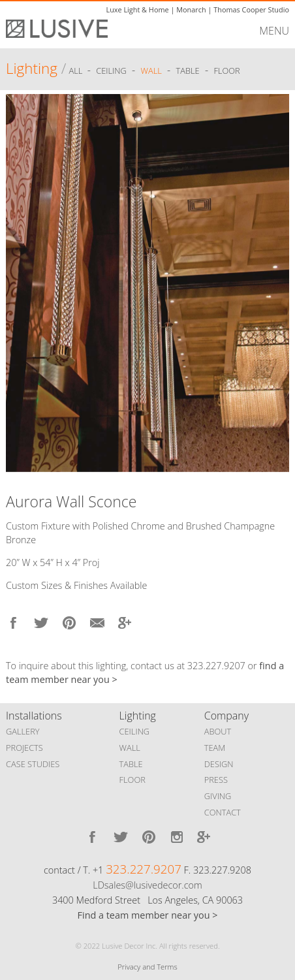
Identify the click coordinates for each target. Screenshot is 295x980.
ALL (76, 71)
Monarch (191, 9)
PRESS (216, 780)
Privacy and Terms (147, 967)
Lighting (32, 68)
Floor (226, 71)
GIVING (218, 796)
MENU (274, 31)
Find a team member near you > (148, 915)
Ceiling (111, 71)
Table (188, 71)
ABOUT (218, 731)
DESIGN (219, 764)
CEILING (135, 731)
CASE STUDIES (33, 764)
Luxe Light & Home (137, 9)
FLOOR (132, 780)
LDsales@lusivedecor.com (147, 885)
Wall (151, 71)
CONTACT (223, 812)
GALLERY (23, 731)
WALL (130, 748)
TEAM (215, 748)
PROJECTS (24, 748)
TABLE (131, 764)
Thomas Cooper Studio (251, 9)
